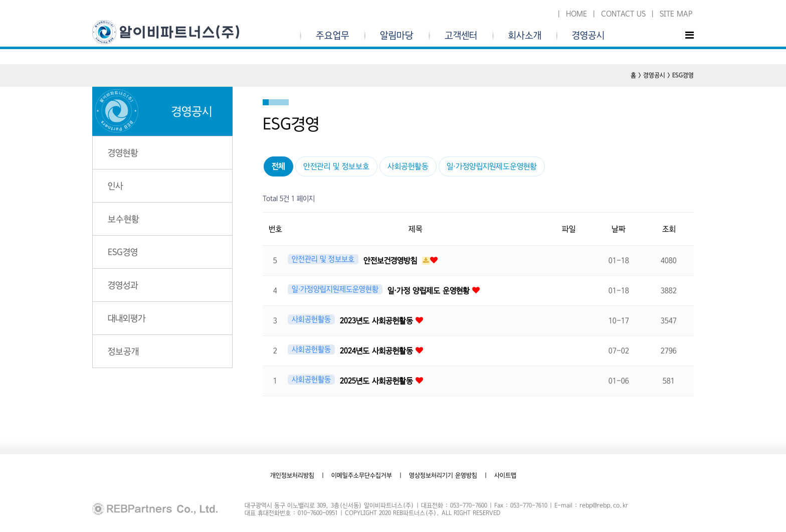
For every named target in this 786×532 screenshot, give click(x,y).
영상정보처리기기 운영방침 (443, 475)
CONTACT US (623, 14)
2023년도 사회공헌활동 (378, 321)
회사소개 (525, 36)
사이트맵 (505, 475)
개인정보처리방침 (292, 475)
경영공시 (588, 36)
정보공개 (123, 351)
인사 (116, 186)
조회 (669, 229)
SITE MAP (676, 14)
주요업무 (333, 36)
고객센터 (461, 36)
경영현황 (123, 153)
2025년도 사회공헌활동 (378, 381)
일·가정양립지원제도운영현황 (492, 166)
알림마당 (397, 36)
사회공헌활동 (408, 166)
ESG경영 (123, 252)
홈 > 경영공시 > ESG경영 (662, 75)
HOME (576, 14)
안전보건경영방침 (391, 260)
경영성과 (123, 285)
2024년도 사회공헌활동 (378, 351)
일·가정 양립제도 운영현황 (430, 291)
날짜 (619, 229)
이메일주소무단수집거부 (362, 475)
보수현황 (124, 219)
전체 (278, 166)
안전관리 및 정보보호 (336, 166)
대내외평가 (127, 318)
